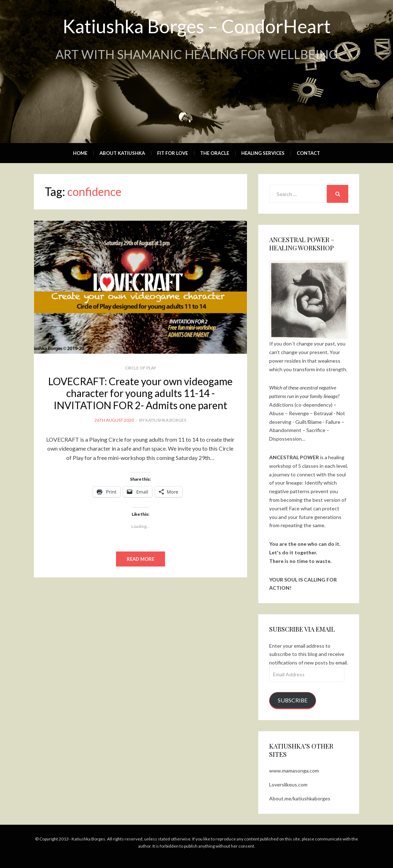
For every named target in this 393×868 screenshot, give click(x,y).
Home (80, 153)
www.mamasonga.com (294, 771)
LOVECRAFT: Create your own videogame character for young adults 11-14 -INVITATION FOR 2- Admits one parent (140, 393)
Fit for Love (173, 153)
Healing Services (263, 153)
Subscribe (293, 700)
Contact (308, 153)
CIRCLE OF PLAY (140, 368)
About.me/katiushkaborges (300, 798)
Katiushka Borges (166, 420)
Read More (140, 559)
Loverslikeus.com (288, 784)
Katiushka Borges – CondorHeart (197, 26)
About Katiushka (122, 153)
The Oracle (215, 153)
